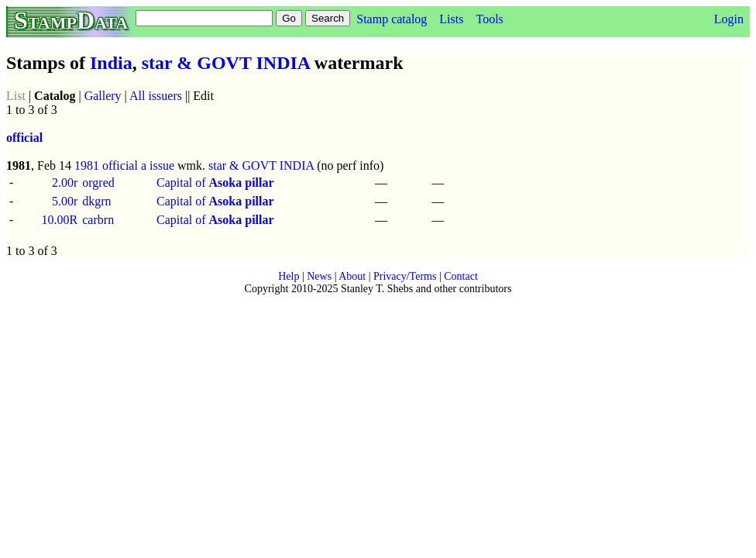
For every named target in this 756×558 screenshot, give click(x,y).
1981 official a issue (124, 165)
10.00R (60, 220)
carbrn (98, 220)
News (319, 276)
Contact (461, 276)
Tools (489, 19)
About (352, 276)
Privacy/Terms (405, 276)
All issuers (156, 96)
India (111, 63)
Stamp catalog (392, 19)
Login (729, 19)
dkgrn (96, 201)
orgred (98, 183)
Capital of (215, 183)
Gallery (103, 96)
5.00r (65, 201)
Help (289, 276)
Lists (451, 19)
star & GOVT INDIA (226, 63)
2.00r (65, 183)
